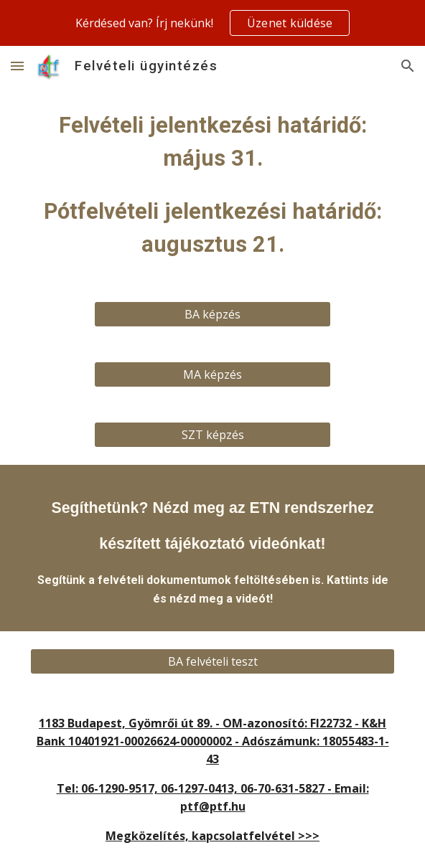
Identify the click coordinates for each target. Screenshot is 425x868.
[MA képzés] (212, 374)
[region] (212, 23)
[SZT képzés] (212, 435)
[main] (212, 185)
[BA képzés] (212, 314)
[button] (17, 66)
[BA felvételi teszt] (212, 661)
